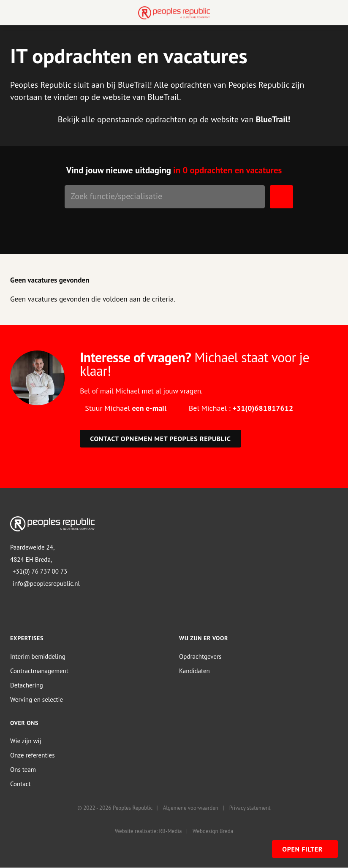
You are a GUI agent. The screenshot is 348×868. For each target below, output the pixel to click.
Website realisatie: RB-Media (148, 831)
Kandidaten (194, 671)
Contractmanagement (39, 671)
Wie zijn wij (26, 741)
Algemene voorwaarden (191, 808)
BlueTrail (272, 119)
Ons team (23, 770)
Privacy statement (250, 808)
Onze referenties (32, 755)
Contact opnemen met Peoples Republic (160, 439)
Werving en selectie (37, 700)
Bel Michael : (241, 408)
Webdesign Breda (213, 831)
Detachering (27, 685)
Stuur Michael (126, 408)
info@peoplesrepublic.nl (46, 584)
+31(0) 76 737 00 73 (40, 571)
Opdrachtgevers (200, 656)
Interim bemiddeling (38, 656)
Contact (20, 784)
